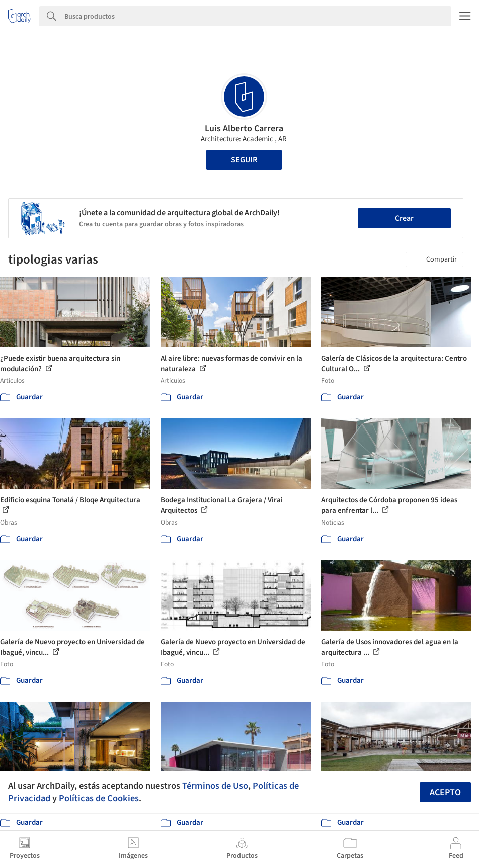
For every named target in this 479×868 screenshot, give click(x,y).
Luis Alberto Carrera (244, 128)
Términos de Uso (215, 786)
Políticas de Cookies (99, 798)
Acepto (445, 792)
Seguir (244, 160)
